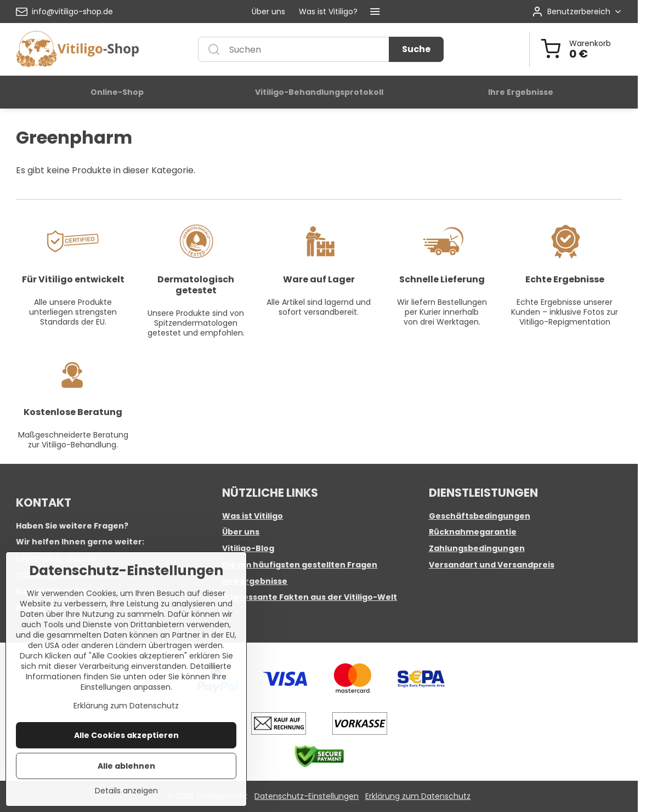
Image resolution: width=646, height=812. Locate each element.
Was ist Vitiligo (253, 516)
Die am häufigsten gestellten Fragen (300, 565)
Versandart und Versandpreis (492, 565)
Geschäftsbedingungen (480, 516)
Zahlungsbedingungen (477, 548)
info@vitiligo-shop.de (56, 558)
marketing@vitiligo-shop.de (69, 575)
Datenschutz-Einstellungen (307, 796)
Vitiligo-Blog (248, 548)
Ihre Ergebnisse (255, 581)
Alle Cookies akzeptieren (126, 771)
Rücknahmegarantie (473, 532)
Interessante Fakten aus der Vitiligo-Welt (310, 597)
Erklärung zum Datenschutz (418, 796)
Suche (416, 49)
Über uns (241, 532)
